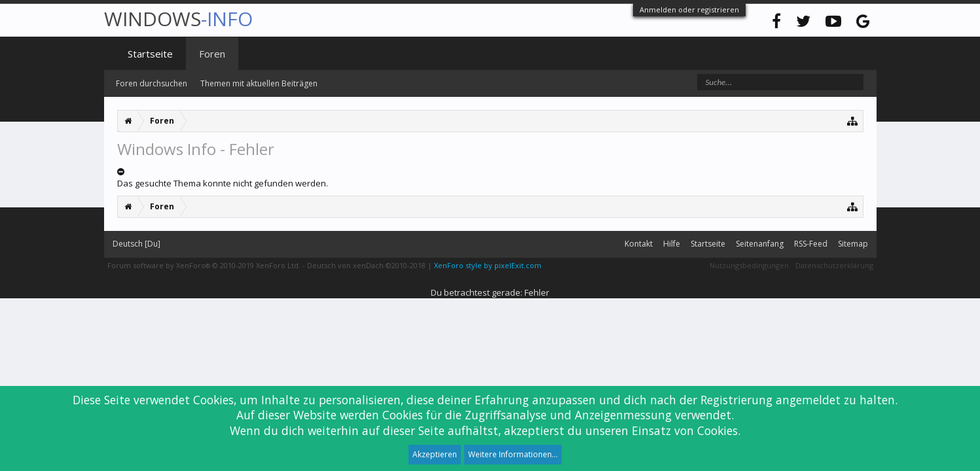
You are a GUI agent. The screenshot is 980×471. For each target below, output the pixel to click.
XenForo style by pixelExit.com (488, 265)
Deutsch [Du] (136, 244)
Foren (212, 54)
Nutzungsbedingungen (749, 265)
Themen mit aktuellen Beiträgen (259, 83)
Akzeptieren (435, 454)
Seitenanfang (760, 244)
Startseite (150, 54)
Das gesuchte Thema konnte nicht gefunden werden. (223, 183)
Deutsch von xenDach (366, 265)
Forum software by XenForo (204, 265)
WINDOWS (178, 19)
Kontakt (639, 244)
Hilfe (672, 244)
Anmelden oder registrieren (689, 9)
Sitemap (853, 244)
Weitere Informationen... (513, 454)
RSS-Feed (811, 244)
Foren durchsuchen (152, 83)
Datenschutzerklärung (834, 265)
